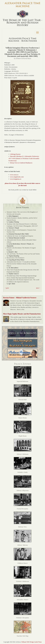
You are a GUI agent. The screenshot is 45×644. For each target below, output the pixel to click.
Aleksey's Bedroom (23, 447)
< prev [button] (7, 288)
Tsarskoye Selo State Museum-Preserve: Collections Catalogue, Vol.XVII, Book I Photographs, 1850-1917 (22, 225)
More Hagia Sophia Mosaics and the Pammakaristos (22, 314)
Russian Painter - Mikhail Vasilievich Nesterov (20, 298)
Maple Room (23, 429)
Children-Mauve (23, 556)
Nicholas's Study (23, 465)
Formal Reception (23, 501)
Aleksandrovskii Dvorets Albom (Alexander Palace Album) (22, 241)
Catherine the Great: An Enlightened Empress (20, 236)
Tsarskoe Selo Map (23, 629)
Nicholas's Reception (23, 610)
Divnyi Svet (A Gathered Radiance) (21, 163)
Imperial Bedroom (23, 374)
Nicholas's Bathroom (23, 574)
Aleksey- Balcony (23, 538)
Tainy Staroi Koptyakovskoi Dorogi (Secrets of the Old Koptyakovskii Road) (23, 271)
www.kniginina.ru (16, 179)
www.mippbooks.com (17, 177)
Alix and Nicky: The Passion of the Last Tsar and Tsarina (23, 254)
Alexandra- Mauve (23, 592)
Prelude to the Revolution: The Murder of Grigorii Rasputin (21, 249)
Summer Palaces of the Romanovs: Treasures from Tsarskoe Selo (21, 231)
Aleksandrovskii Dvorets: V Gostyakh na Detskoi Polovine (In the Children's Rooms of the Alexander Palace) (22, 264)
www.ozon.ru (14, 175)
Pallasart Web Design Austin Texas (32, 642)
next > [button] (38, 288)
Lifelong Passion (15, 154)
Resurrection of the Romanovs (15, 258)
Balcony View (23, 520)
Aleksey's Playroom (23, 483)
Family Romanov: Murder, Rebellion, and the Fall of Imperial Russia (22, 219)
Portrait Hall (23, 392)
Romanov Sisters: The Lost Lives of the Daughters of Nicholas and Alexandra (22, 213)
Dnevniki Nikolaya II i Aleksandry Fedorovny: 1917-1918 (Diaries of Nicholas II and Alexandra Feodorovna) (24, 158)
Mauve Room (23, 411)
